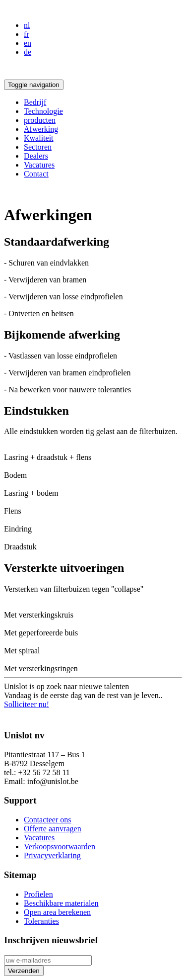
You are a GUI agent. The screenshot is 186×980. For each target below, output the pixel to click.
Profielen (38, 894)
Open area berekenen (57, 912)
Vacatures (39, 165)
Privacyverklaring (52, 855)
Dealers (36, 156)
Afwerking (41, 129)
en (28, 43)
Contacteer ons (48, 820)
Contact (36, 174)
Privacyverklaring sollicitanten (53, 716)
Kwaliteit (39, 138)
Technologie (43, 111)
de (28, 52)
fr (27, 34)
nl (27, 25)
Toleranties (41, 921)
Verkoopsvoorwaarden (60, 846)
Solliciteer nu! (27, 704)
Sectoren (38, 147)
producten (40, 120)
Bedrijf (35, 102)
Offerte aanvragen (53, 829)
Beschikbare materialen (61, 903)
